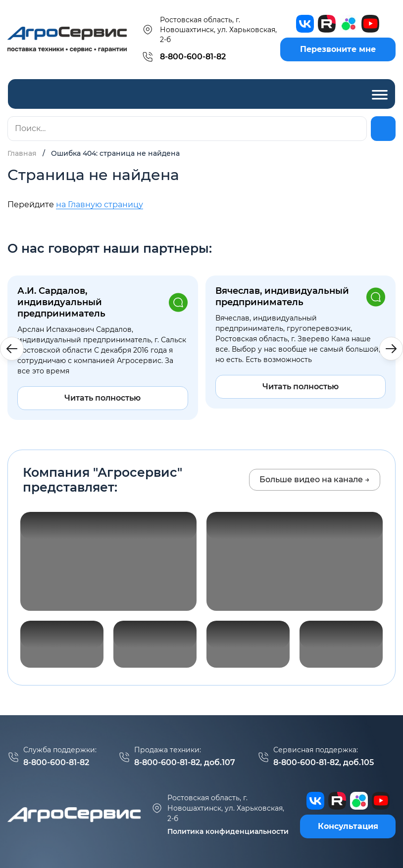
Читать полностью (102, 398)
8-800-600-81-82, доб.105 (324, 762)
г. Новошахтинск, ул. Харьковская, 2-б (218, 808)
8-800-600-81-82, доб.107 (185, 762)
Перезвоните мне (338, 49)
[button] (391, 349)
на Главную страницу (100, 205)
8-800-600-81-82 (193, 57)
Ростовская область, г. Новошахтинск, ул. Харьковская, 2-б (209, 30)
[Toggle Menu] (380, 94)
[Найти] (383, 129)
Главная (22, 153)
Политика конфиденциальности (228, 831)
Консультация (348, 826)
